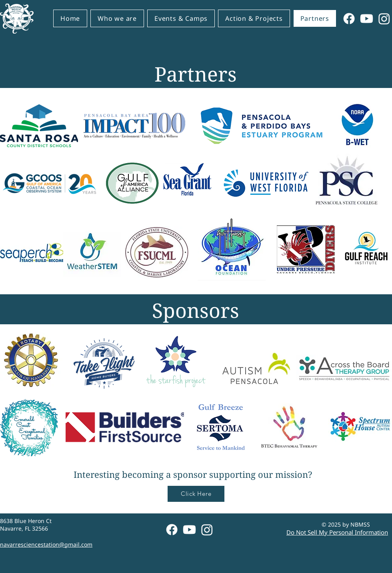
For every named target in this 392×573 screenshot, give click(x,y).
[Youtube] (367, 19)
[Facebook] (349, 19)
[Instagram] (384, 19)
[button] (117, 18)
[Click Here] (196, 494)
